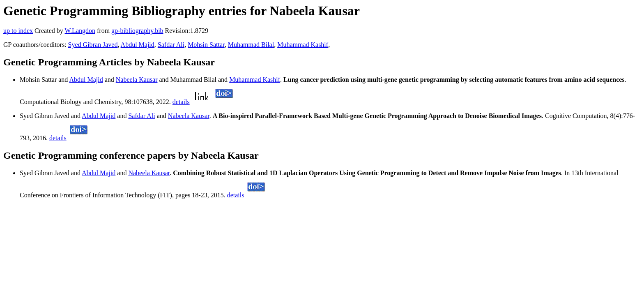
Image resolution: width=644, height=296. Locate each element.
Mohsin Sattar (206, 45)
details (181, 102)
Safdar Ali (171, 45)
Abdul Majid (138, 45)
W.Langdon (80, 31)
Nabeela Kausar (137, 80)
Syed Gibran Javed (93, 45)
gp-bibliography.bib (137, 31)
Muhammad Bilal (251, 45)
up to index (18, 31)
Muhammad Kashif (303, 45)
